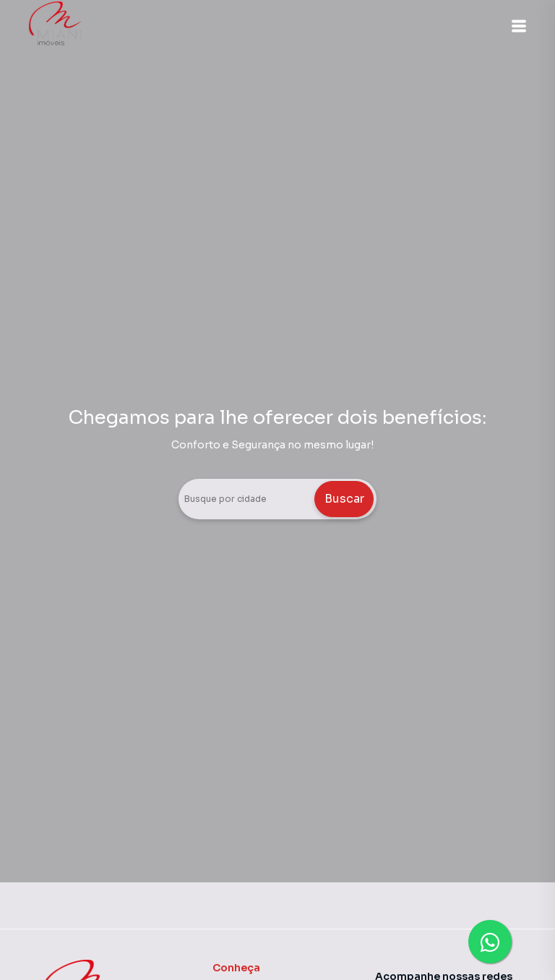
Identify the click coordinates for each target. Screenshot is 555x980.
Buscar (344, 499)
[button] (519, 26)
